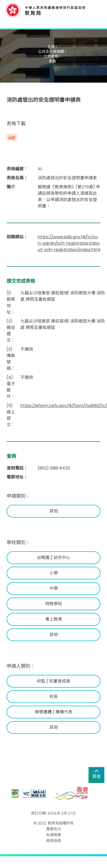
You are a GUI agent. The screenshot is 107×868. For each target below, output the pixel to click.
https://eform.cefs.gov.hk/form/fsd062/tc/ (64, 406)
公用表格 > (52, 56)
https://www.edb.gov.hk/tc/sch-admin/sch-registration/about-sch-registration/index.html (69, 243)
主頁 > (52, 47)
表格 (52, 61)
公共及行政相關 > (52, 52)
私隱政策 (54, 835)
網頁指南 (54, 841)
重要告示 (54, 829)
